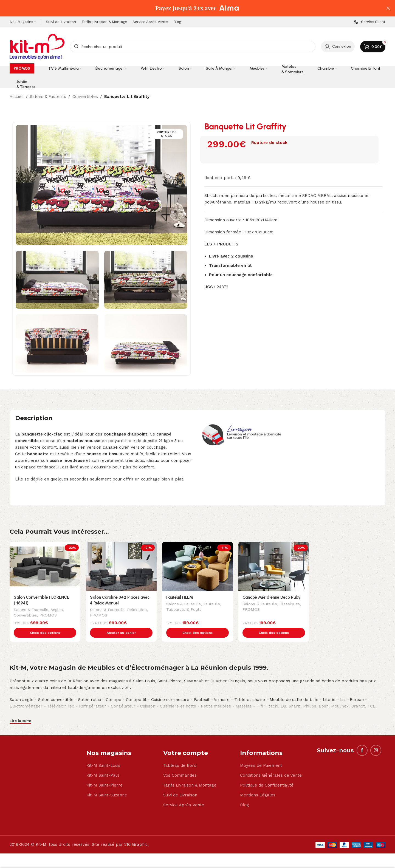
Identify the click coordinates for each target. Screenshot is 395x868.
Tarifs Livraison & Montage (190, 774)
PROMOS (48, 616)
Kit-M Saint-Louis (103, 754)
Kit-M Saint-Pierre (105, 774)
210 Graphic (136, 833)
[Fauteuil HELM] (198, 566)
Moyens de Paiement (261, 754)
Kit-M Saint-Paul (103, 764)
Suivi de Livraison (180, 784)
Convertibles (85, 97)
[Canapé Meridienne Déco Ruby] (274, 566)
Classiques (290, 604)
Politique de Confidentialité (267, 774)
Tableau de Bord (180, 754)
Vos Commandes (180, 764)
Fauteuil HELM (180, 597)
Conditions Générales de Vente (271, 764)
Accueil (17, 97)
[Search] (193, 47)
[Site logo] (37, 46)
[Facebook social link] (362, 739)
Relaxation (137, 610)
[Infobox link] (370, 22)
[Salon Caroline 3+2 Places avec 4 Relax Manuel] (121, 566)
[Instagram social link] (376, 739)
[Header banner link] (189, 8)
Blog (245, 793)
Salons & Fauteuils (48, 97)
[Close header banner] (388, 8)
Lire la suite (20, 709)
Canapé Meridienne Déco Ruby (272, 597)
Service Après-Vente (184, 793)
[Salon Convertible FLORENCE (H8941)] (45, 566)
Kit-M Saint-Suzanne (107, 784)
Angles (57, 610)
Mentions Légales (258, 784)
